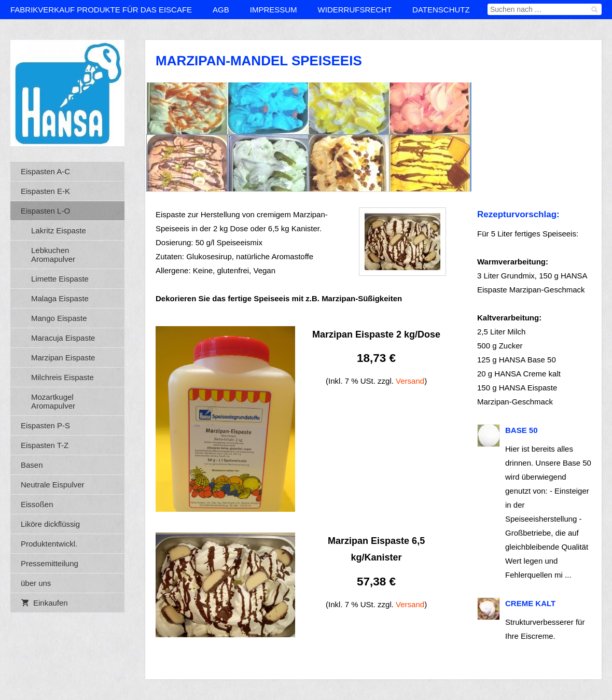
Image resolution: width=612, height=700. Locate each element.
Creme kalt (530, 603)
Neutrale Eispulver (53, 485)
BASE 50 (521, 430)
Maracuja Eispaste (63, 338)
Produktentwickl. (49, 544)
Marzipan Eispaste (63, 358)
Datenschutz (441, 10)
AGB (221, 10)
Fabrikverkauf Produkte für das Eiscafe (101, 10)
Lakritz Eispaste (59, 230)
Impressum (274, 10)
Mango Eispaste (59, 318)
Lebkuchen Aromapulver (53, 255)
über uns (36, 583)
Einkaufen (44, 603)
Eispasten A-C (45, 171)
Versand (410, 381)
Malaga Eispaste (60, 298)
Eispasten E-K (45, 191)
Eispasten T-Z (45, 445)
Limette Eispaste (60, 279)
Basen (32, 465)
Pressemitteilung (50, 563)
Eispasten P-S (45, 425)
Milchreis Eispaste (62, 377)
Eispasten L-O (45, 211)
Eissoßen (37, 504)
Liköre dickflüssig (50, 524)
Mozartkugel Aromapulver (53, 401)
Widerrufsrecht (355, 10)
